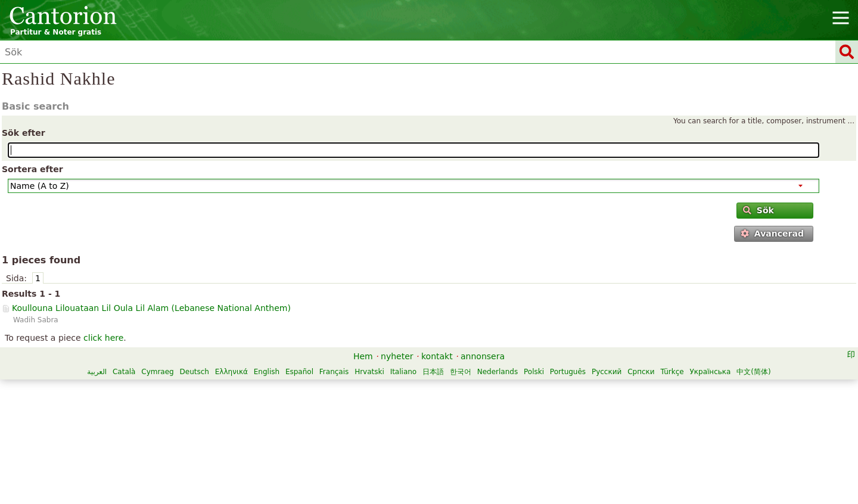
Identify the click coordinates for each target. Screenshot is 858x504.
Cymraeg (157, 372)
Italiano (404, 372)
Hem (363, 356)
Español (299, 372)
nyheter (397, 356)
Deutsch (195, 372)
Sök (758, 210)
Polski (534, 372)
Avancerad (772, 234)
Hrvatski (369, 372)
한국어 (461, 372)
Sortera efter (32, 169)
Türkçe (672, 372)
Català (124, 372)
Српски (641, 372)
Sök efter (24, 133)
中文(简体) (753, 372)
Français (334, 372)
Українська (710, 372)
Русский (607, 372)
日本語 (433, 372)
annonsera (483, 356)
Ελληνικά (231, 372)
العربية (97, 372)
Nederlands (498, 372)
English (267, 372)
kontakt (437, 356)
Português (568, 372)
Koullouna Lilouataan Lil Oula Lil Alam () (151, 308)
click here (103, 338)
